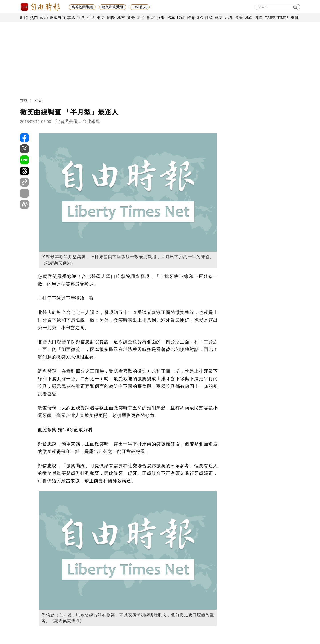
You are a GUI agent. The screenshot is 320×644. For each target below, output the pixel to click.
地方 (121, 18)
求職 (295, 18)
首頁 (24, 100)
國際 (111, 18)
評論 (209, 18)
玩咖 (229, 18)
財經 (151, 18)
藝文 (219, 18)
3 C (200, 18)
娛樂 (161, 18)
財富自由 (57, 18)
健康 (101, 18)
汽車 (171, 18)
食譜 (239, 18)
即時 (24, 18)
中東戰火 (140, 7)
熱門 (34, 18)
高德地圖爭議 (82, 7)
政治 (44, 18)
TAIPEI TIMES (277, 18)
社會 (81, 18)
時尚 (181, 18)
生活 (91, 18)
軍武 (71, 18)
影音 (141, 18)
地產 (249, 18)
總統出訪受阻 (113, 7)
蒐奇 (131, 18)
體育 (191, 18)
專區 (259, 18)
